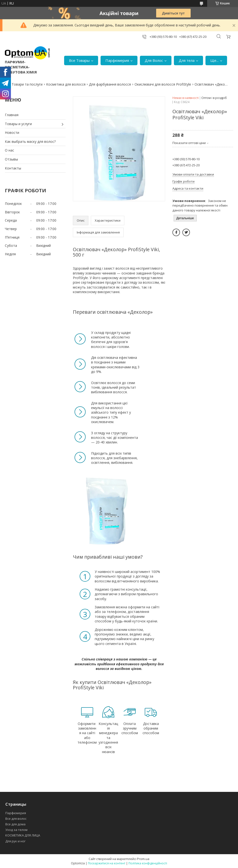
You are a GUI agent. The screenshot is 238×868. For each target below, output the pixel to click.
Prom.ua (143, 859)
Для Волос (154, 60)
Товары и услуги (18, 124)
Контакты (13, 168)
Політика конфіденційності (148, 863)
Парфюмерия (117, 60)
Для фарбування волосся (110, 84)
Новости (12, 133)
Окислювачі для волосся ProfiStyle (163, 84)
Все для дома (15, 824)
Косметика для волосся (66, 84)
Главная (12, 115)
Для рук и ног (15, 841)
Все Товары (79, 60)
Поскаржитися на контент (107, 863)
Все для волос (16, 819)
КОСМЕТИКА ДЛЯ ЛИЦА (23, 835)
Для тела (187, 60)
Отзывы (11, 159)
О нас (9, 150)
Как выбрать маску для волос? (30, 141)
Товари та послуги (27, 84)
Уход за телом (16, 830)
